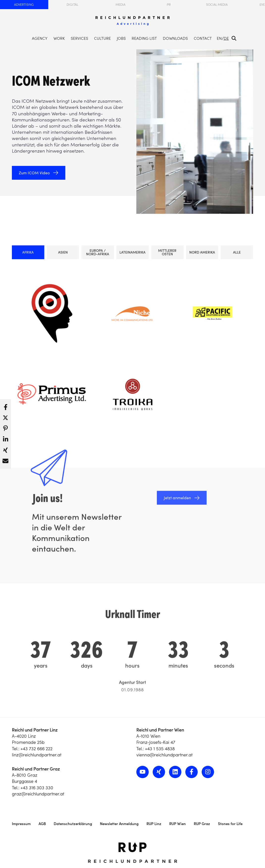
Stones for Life (230, 824)
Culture (102, 38)
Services (79, 38)
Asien (63, 252)
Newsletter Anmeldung (119, 824)
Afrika (28, 252)
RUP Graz (202, 824)
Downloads (175, 38)
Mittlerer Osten (167, 252)
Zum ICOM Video (34, 173)
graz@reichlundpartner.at (38, 794)
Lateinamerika (132, 252)
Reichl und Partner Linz (35, 730)
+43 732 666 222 (36, 749)
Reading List (144, 38)
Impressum (21, 824)
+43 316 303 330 (37, 788)
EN (219, 38)
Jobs (121, 38)
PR (169, 5)
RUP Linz (154, 824)
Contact (203, 38)
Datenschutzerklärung (73, 824)
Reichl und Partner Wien (160, 730)
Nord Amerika (202, 252)
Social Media (217, 5)
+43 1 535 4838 (160, 749)
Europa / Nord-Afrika (98, 252)
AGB (42, 824)
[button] (5, 406)
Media (120, 5)
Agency (40, 38)
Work (59, 38)
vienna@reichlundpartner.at (164, 755)
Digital (72, 5)
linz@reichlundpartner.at (37, 755)
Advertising (24, 5)
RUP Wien (178, 824)
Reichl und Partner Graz (36, 769)
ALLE (237, 252)
